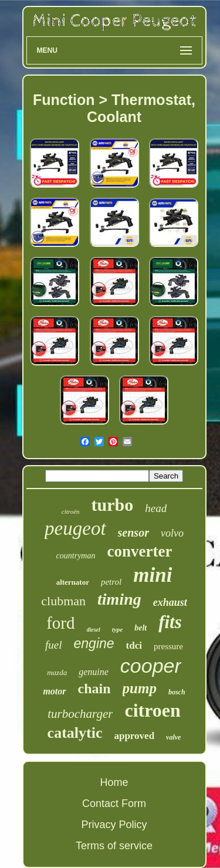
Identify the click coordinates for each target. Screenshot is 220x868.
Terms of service (114, 846)
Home (114, 782)
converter (139, 551)
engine (94, 643)
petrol (111, 582)
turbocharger (80, 714)
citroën (71, 511)
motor (54, 691)
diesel (94, 630)
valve (173, 737)
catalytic (75, 733)
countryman (76, 556)
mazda (57, 672)
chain (94, 689)
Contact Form (114, 803)
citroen (152, 710)
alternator (73, 582)
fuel (54, 645)
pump (140, 688)
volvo (172, 533)
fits (170, 622)
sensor (133, 533)
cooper (151, 666)
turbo (113, 505)
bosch (177, 692)
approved (134, 736)
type (117, 629)
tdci (134, 645)
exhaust (170, 602)
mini (153, 575)
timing (119, 599)
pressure (168, 646)
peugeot (75, 528)
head (156, 508)
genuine (94, 672)
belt (141, 628)
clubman (63, 601)
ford (60, 623)
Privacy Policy (114, 825)
